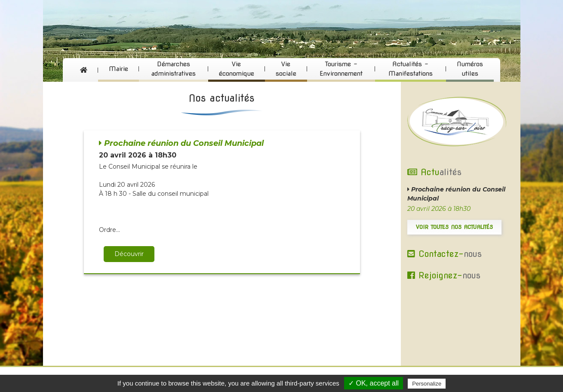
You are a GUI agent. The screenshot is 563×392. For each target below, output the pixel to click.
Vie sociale (286, 69)
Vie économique (237, 69)
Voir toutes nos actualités (454, 227)
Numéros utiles (470, 69)
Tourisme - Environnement (341, 69)
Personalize (427, 384)
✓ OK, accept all (374, 383)
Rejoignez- (444, 275)
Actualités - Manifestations (411, 69)
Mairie (118, 69)
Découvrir (129, 254)
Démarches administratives (174, 69)
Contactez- (445, 254)
